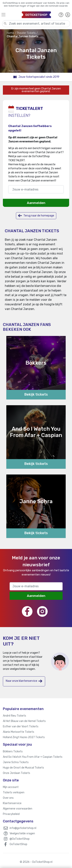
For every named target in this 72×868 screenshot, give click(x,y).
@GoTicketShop (20, 839)
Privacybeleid (11, 814)
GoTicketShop (18, 844)
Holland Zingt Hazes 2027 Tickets (24, 737)
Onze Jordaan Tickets (17, 773)
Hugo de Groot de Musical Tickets (23, 768)
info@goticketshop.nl (23, 828)
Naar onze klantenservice (24, 681)
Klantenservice (12, 803)
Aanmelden (36, 203)
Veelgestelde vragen (22, 833)
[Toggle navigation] (10, 15)
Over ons (8, 798)
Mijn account (11, 787)
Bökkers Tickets (13, 751)
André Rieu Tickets (14, 716)
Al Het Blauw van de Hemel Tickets (24, 721)
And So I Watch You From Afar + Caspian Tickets (33, 757)
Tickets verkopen (14, 792)
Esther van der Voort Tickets (21, 726)
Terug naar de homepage (36, 216)
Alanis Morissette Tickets (19, 732)
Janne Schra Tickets (16, 762)
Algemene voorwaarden (18, 809)
